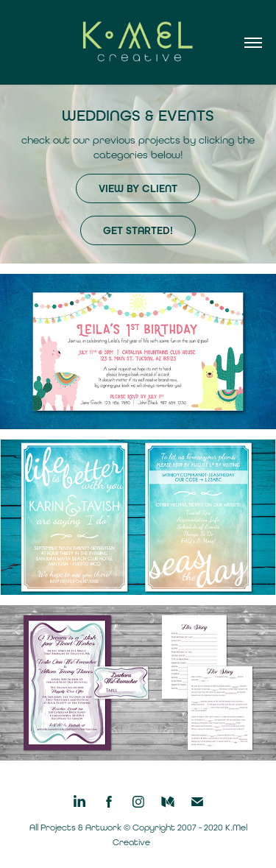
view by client (138, 189)
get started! (138, 231)
